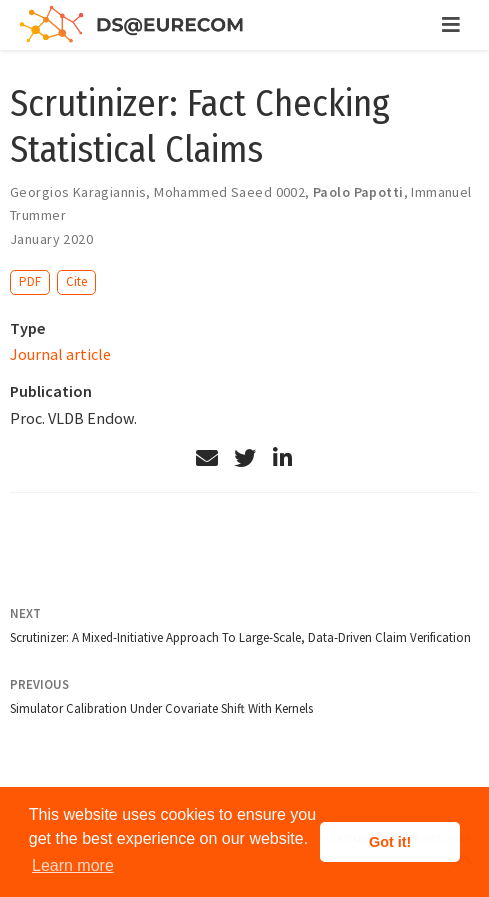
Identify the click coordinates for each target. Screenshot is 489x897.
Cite (76, 281)
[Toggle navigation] (451, 25)
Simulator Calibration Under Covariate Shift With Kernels (161, 708)
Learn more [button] (73, 865)
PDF (30, 281)
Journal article (60, 354)
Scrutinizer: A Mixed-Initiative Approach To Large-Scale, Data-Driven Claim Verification (240, 637)
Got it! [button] (390, 842)
